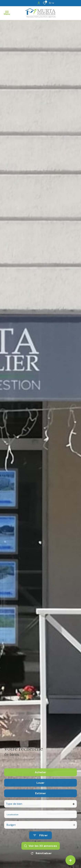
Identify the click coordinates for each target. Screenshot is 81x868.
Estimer (41, 804)
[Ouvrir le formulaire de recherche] (40, 846)
